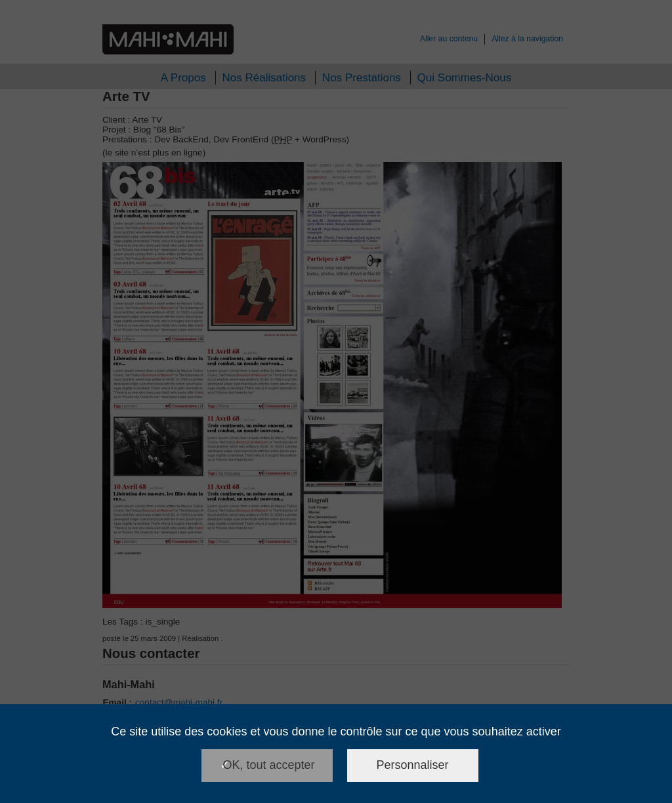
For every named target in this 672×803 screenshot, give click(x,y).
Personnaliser (413, 765)
